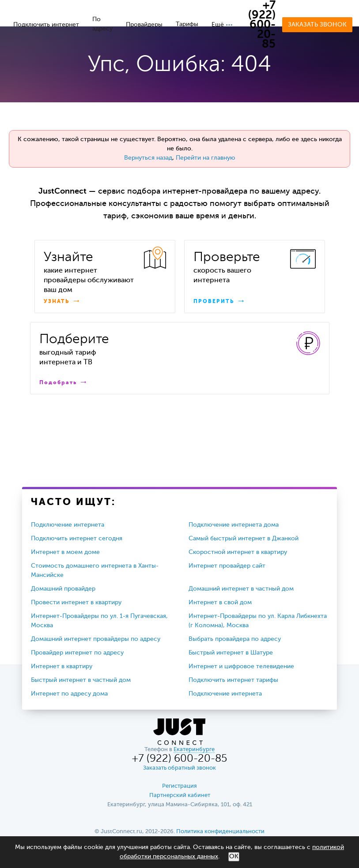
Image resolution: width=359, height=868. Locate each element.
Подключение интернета (68, 525)
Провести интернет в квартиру (76, 602)
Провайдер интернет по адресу (77, 653)
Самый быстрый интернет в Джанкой (244, 539)
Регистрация (179, 786)
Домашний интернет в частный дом (241, 589)
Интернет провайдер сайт (227, 566)
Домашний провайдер (63, 589)
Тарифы (187, 24)
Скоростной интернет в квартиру (238, 552)
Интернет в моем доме (65, 552)
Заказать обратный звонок (179, 768)
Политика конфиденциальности (220, 832)
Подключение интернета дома (234, 525)
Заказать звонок (317, 25)
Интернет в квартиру (62, 666)
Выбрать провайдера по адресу (235, 639)
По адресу (102, 24)
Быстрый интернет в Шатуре (231, 653)
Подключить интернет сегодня (77, 539)
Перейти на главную (206, 158)
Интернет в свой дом (220, 602)
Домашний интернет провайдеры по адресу (96, 639)
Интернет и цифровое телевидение (241, 666)
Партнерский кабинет (180, 795)
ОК (234, 857)
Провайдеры (144, 25)
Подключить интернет (46, 25)
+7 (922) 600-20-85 (262, 25)
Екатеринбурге (194, 750)
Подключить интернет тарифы (233, 680)
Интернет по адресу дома (69, 694)
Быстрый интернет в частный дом (81, 680)
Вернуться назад (148, 158)
